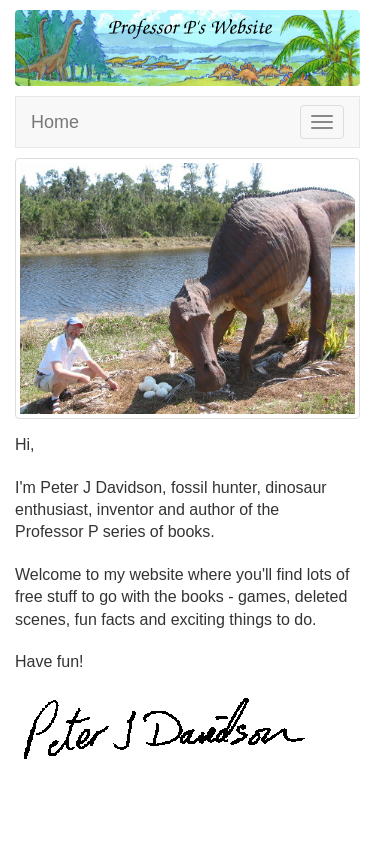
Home (55, 122)
